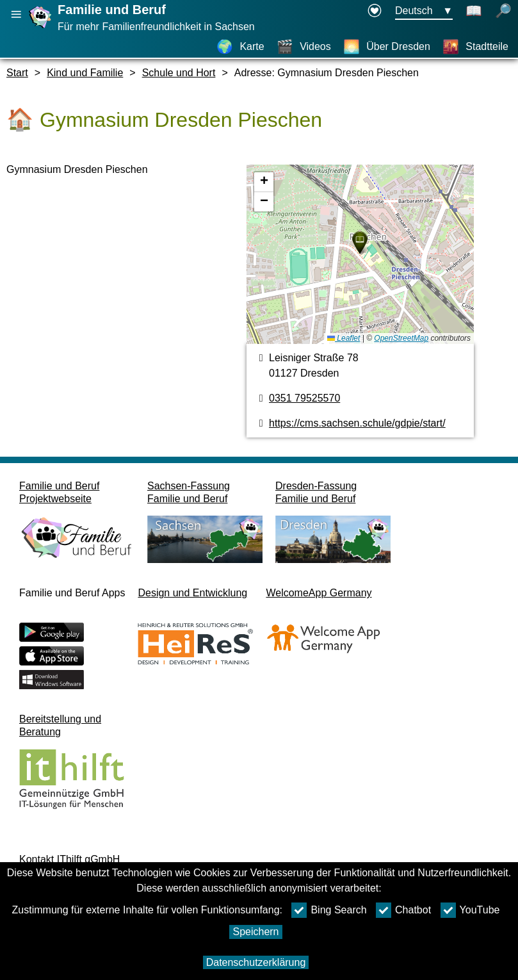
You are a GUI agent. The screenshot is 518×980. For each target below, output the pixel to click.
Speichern (255, 932)
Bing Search (329, 910)
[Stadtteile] (475, 47)
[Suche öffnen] (503, 12)
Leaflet (344, 338)
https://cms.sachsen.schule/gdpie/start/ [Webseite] (357, 423)
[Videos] (304, 47)
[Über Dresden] (387, 47)
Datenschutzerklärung (256, 962)
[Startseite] (42, 28)
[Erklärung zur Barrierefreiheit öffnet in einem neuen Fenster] (375, 12)
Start (17, 73)
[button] (360, 243)
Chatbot (403, 910)
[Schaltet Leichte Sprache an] (474, 12)
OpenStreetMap (401, 338)
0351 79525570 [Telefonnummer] (304, 398)
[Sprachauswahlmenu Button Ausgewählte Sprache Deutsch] (424, 12)
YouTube (470, 910)
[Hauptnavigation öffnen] (16, 14)
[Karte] (240, 47)
